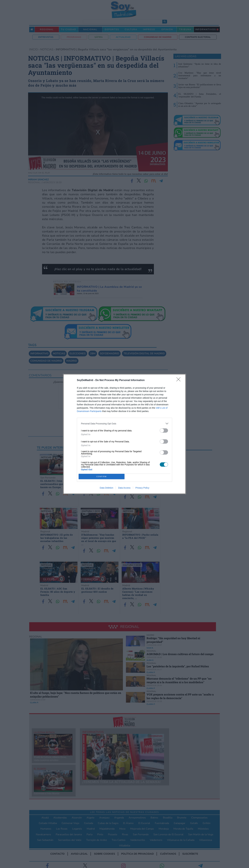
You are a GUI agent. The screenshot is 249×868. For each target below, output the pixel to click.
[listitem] (124, 424)
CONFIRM (102, 477)
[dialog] (124, 434)
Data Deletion (106, 488)
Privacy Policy (142, 488)
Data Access (124, 488)
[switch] (164, 431)
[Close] (179, 380)
